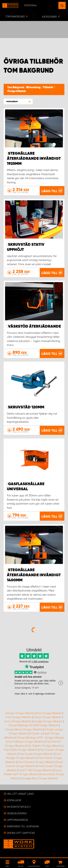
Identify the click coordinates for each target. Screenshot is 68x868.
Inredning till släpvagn (23, 826)
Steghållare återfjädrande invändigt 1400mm (34, 575)
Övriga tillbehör (17, 91)
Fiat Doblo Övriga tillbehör (21, 750)
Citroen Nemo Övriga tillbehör (24, 729)
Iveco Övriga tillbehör (18, 721)
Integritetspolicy (19, 807)
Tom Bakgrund (16, 87)
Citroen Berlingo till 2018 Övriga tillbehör (33, 725)
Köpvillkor (14, 800)
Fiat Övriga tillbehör (49, 713)
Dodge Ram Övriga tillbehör (40, 778)
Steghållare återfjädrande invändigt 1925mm (34, 159)
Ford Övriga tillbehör (18, 717)
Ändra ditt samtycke (21, 833)
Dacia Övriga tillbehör (48, 717)
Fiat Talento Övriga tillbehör (44, 746)
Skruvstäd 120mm (26, 407)
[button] (18, 102)
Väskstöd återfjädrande (34, 327)
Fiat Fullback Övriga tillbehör (26, 742)
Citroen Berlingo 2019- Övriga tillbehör (40, 738)
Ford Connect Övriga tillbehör (36, 762)
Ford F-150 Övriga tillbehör (35, 770)
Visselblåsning (17, 813)
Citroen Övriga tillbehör (20, 713)
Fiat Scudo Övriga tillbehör (36, 754)
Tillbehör (48, 87)
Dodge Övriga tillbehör (48, 721)
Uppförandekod (18, 820)
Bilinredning (34, 87)
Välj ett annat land (20, 794)
